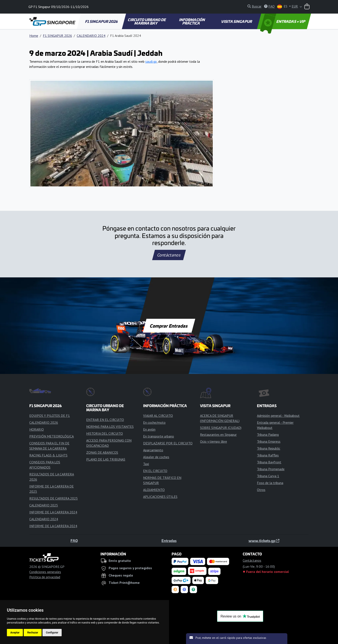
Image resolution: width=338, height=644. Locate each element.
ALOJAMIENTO (154, 490)
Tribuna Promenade (271, 469)
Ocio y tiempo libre (214, 441)
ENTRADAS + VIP (283, 21)
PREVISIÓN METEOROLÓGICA (52, 436)
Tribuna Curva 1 (268, 476)
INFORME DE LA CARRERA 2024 (53, 512)
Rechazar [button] (33, 633)
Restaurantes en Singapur (218, 435)
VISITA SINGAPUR (237, 21)
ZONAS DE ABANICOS (102, 452)
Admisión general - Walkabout (278, 416)
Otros (261, 490)
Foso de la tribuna (270, 483)
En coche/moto (154, 422)
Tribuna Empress (269, 441)
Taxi (146, 464)
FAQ (74, 541)
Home (34, 36)
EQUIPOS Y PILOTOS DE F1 (50, 416)
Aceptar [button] (15, 633)
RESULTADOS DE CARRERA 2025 (54, 498)
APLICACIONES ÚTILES (160, 497)
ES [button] (283, 7)
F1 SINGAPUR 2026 (102, 21)
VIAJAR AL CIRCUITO (158, 416)
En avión (149, 429)
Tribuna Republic (269, 448)
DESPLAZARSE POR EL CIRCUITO (168, 443)
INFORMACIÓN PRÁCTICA (192, 21)
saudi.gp (151, 61)
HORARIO (37, 429)
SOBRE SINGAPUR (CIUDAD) (221, 428)
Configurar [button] (52, 633)
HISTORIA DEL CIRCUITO (105, 433)
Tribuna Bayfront (269, 462)
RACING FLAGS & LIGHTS (48, 455)
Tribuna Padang (268, 435)
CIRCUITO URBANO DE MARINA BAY (147, 21)
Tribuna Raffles (268, 455)
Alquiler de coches (156, 457)
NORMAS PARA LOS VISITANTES (110, 427)
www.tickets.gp (264, 541)
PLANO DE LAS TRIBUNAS (106, 459)
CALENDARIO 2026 (44, 422)
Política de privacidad (45, 577)
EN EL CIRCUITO (155, 471)
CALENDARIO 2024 (91, 36)
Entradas (169, 541)
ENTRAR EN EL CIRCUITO (105, 420)
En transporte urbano (159, 436)
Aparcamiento (153, 450)
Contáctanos (169, 255)
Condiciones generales (45, 572)
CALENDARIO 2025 (44, 505)
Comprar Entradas (169, 326)
